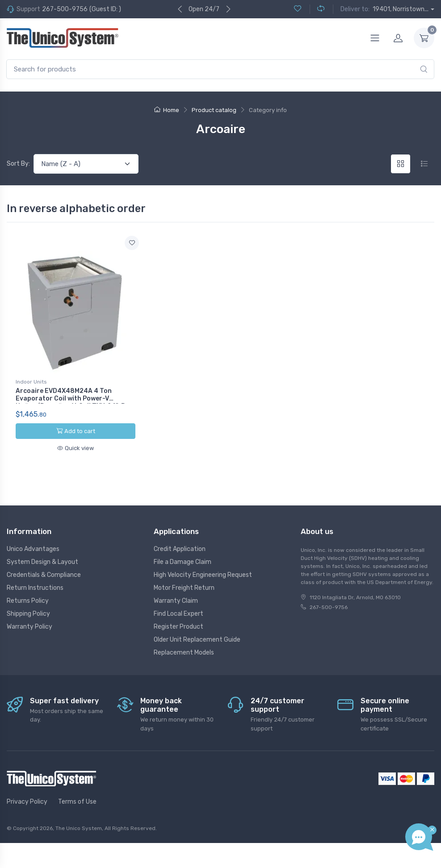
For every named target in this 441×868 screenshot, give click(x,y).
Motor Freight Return (184, 588)
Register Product (178, 627)
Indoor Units (31, 382)
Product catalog (214, 110)
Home (167, 110)
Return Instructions (35, 588)
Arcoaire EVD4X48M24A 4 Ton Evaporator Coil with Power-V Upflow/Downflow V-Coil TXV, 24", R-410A (72, 402)
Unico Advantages (33, 549)
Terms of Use (77, 802)
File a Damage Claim (183, 562)
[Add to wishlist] (132, 243)
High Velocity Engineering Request (203, 575)
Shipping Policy (28, 614)
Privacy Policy (27, 802)
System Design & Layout (42, 562)
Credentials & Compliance (44, 575)
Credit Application (180, 549)
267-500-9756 (65, 9)
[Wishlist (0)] (298, 9)
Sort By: (18, 164)
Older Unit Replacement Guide (197, 640)
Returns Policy (28, 601)
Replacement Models (184, 653)
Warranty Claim (176, 601)
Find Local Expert (178, 614)
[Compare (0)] (317, 9)
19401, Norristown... (401, 9)
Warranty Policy (29, 627)
